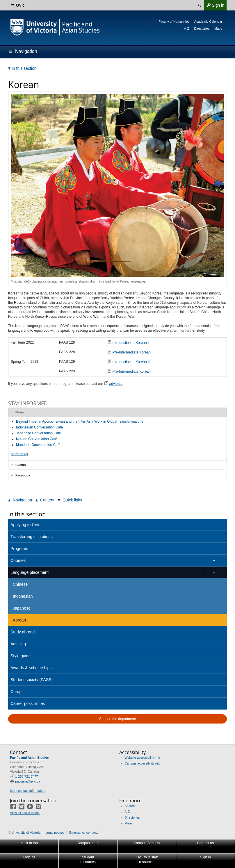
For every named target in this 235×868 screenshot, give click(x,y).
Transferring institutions (32, 537)
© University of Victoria (24, 833)
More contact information (27, 791)
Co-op (16, 692)
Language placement (30, 572)
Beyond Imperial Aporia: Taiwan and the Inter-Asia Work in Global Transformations (80, 422)
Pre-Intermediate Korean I (133, 352)
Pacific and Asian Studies (29, 758)
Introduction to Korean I (131, 343)
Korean (19, 620)
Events (21, 465)
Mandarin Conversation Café (38, 445)
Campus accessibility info (143, 763)
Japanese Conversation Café (39, 433)
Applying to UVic (25, 525)
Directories (202, 28)
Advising (18, 644)
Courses (18, 560)
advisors (116, 384)
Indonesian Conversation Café (39, 427)
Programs (19, 549)
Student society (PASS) (32, 680)
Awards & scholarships (31, 668)
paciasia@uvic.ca (28, 781)
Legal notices (55, 833)
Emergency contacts (84, 833)
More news (19, 454)
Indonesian (23, 596)
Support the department (117, 719)
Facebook (23, 475)
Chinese (20, 584)
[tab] (117, 412)
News (20, 412)
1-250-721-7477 (26, 776)
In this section (27, 514)
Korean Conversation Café (37, 439)
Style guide (21, 656)
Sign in (214, 5)
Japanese (22, 608)
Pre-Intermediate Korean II (133, 372)
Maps (218, 28)
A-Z (187, 28)
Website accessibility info (142, 758)
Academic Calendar (208, 22)
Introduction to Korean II (132, 362)
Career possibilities (28, 703)
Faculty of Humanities (174, 22)
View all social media (25, 813)
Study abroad (23, 632)
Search (130, 806)
